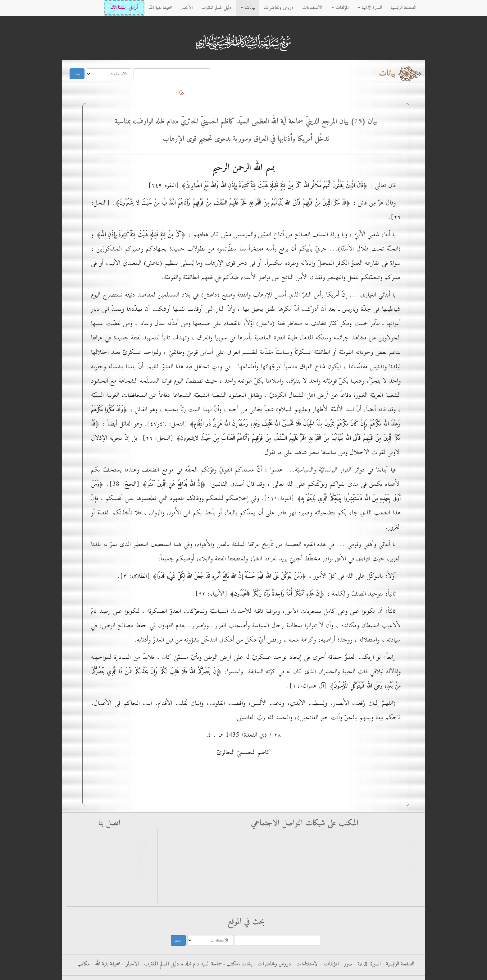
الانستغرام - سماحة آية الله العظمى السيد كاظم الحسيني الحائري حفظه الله (348, 880)
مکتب (232, 964)
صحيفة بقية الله (160, 8)
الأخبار (187, 8)
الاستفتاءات (312, 8)
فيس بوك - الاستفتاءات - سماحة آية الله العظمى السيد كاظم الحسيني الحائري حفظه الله (336, 843)
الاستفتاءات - (305, 964)
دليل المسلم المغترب (216, 8)
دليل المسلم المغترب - (159, 964)
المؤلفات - (329, 964)
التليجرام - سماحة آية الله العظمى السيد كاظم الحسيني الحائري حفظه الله (349, 868)
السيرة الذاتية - (366, 964)
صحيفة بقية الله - (105, 964)
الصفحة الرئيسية (403, 8)
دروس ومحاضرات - (272, 964)
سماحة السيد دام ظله (203, 964)
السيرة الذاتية (370, 8)
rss (133, 871)
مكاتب (84, 964)
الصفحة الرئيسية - (398, 964)
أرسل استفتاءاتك (124, 8)
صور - (346, 964)
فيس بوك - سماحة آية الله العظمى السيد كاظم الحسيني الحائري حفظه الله (348, 856)
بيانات (248, 8)
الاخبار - (130, 964)
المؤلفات (340, 8)
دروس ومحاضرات (279, 8)
